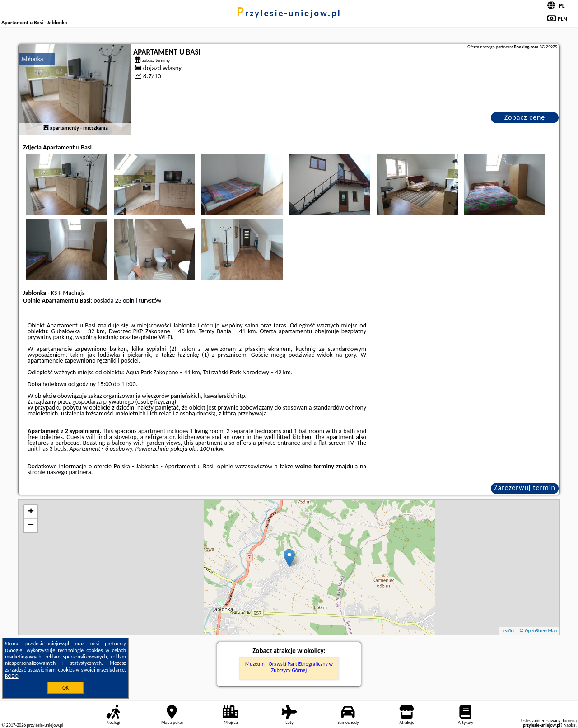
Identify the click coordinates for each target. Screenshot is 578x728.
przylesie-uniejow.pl (289, 13)
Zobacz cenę (525, 117)
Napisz (570, 725)
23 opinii (126, 301)
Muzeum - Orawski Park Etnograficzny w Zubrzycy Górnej (289, 667)
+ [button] (31, 512)
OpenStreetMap (541, 631)
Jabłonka (32, 59)
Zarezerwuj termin (525, 488)
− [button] (31, 526)
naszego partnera (69, 472)
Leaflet (508, 631)
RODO (12, 676)
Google (15, 650)
